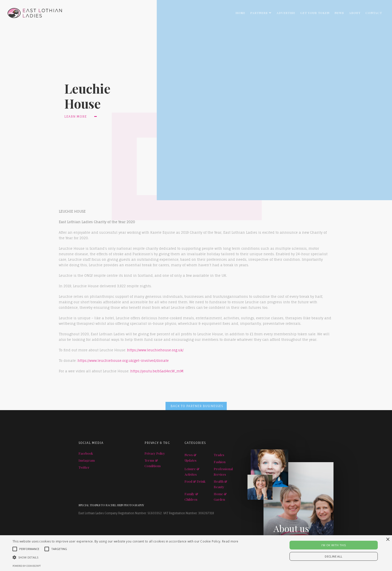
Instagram (87, 460)
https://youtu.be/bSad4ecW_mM (157, 371)
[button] (261, 13)
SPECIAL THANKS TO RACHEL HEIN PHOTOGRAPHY (111, 505)
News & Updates (190, 458)
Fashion (220, 462)
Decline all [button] (333, 556)
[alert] (196, 553)
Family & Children (191, 497)
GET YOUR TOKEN (315, 13)
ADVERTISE (286, 13)
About (355, 13)
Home (240, 13)
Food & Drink (195, 481)
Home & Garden (220, 497)
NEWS (339, 13)
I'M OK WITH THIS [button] (333, 545)
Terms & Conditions (153, 463)
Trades (219, 455)
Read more (230, 541)
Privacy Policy (155, 453)
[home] (31, 12)
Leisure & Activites (192, 472)
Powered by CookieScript (27, 566)
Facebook (86, 453)
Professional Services (223, 472)
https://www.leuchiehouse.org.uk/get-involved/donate (123, 361)
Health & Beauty (220, 484)
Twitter (84, 467)
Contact (374, 13)
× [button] (388, 540)
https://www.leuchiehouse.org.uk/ (155, 350)
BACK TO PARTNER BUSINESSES (197, 406)
